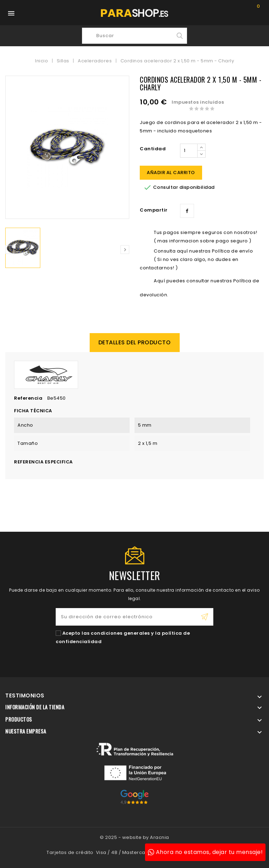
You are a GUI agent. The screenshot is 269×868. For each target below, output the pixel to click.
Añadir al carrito (171, 173)
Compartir (187, 211)
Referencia (28, 398)
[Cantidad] (189, 151)
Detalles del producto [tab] (135, 342)
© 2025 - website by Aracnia (134, 837)
